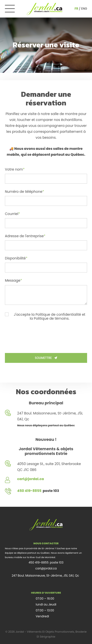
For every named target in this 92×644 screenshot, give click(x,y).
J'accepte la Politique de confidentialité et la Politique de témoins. (45, 316)
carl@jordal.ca (46, 568)
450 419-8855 (39, 562)
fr (76, 9)
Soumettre (46, 358)
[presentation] (42, 336)
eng (84, 9)
